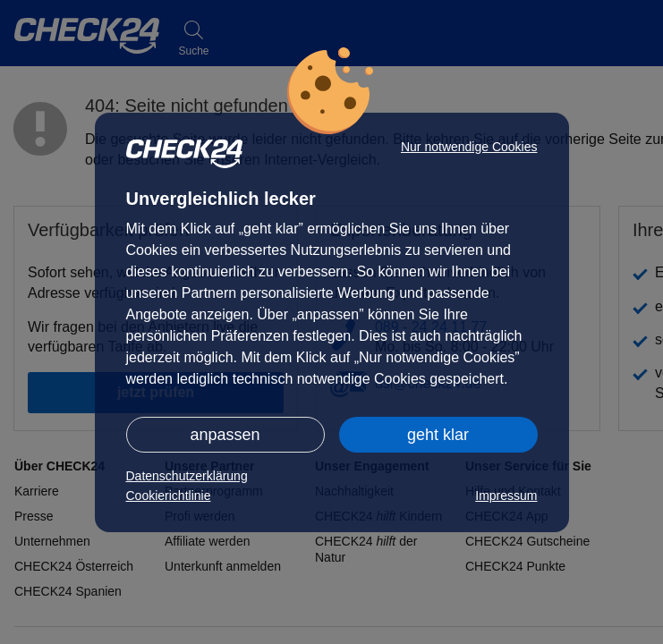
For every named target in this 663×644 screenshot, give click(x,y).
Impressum (506, 496)
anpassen (225, 435)
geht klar (438, 435)
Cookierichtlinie (169, 496)
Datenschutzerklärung (187, 476)
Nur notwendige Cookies (469, 147)
